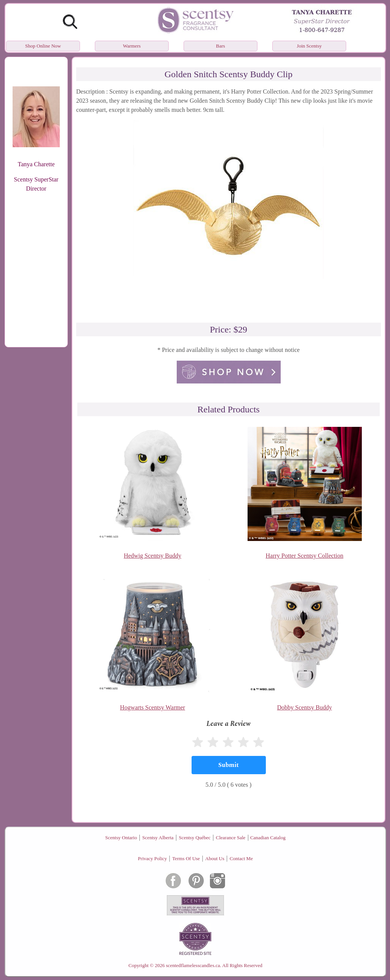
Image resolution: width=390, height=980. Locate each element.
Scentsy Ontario (121, 838)
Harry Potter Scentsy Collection (305, 556)
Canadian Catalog (268, 838)
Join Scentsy (309, 46)
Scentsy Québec (194, 838)
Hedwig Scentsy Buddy (153, 556)
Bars (221, 46)
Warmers (132, 46)
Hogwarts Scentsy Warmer (153, 707)
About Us (215, 858)
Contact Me (241, 858)
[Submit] (229, 765)
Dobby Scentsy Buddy (305, 707)
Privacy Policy (152, 858)
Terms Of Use (186, 858)
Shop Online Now (43, 46)
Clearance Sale (231, 838)
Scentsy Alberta (158, 838)
